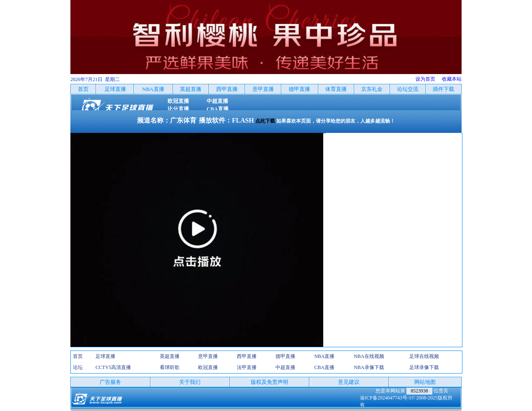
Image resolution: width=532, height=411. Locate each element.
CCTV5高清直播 (113, 367)
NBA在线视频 (369, 356)
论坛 (78, 367)
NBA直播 (324, 356)
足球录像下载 (424, 367)
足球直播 (105, 356)
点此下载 (265, 121)
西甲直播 (247, 356)
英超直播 (170, 356)
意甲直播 (208, 356)
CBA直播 (324, 367)
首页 (78, 356)
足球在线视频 (424, 356)
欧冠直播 (208, 367)
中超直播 (285, 367)
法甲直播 (247, 367)
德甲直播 (285, 356)
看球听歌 (170, 367)
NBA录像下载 (369, 367)
